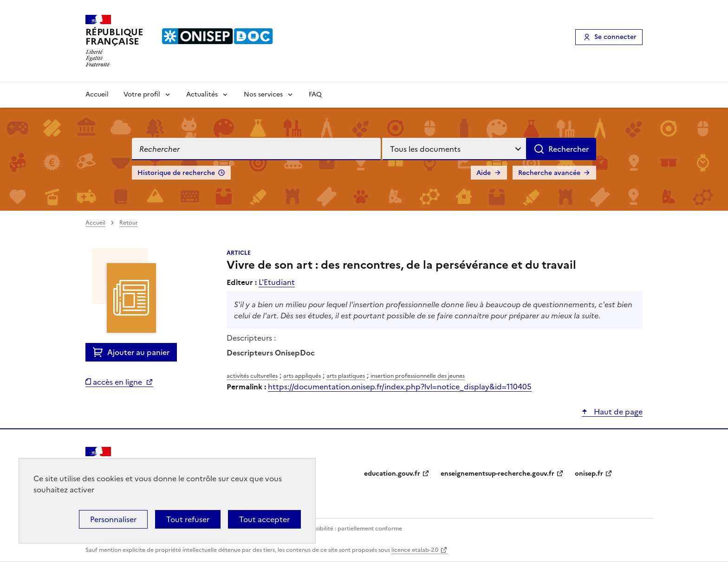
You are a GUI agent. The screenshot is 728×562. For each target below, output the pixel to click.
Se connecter (615, 37)
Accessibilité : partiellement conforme (351, 529)
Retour (129, 223)
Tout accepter (264, 519)
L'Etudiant (277, 282)
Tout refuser (188, 519)
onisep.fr (589, 474)
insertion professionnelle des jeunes (418, 376)
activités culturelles (252, 376)
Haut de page (617, 412)
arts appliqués (302, 376)
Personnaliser (113, 519)
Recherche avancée (549, 173)
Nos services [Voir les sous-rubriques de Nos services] (263, 94)
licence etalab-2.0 (415, 550)
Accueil (97, 94)
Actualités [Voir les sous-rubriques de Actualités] (202, 94)
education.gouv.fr (392, 474)
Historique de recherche (176, 173)
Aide (484, 173)
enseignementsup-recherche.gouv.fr (497, 474)
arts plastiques (346, 376)
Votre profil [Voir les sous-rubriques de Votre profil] (142, 94)
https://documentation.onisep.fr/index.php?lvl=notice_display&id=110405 (400, 387)
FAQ (315, 94)
